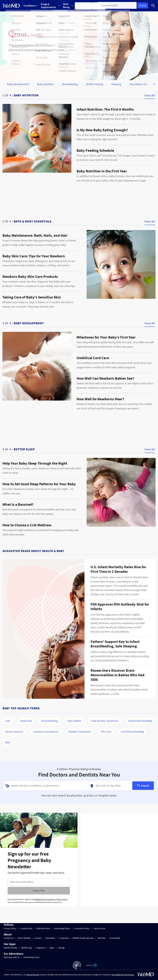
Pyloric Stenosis (14, 732)
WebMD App (27, 948)
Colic (8, 721)
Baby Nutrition (45, 84)
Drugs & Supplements (51, 6)
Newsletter (50, 938)
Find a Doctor (101, 6)
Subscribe (39, 891)
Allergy (62, 948)
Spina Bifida (74, 721)
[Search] (153, 6)
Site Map (101, 938)
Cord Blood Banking (132, 732)
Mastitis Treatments (80, 732)
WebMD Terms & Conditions (45, 899)
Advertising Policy (62, 928)
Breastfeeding (70, 84)
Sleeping (116, 84)
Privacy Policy (62, 899)
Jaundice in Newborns (46, 732)
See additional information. (123, 975)
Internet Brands (33, 975)
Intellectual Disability (140, 721)
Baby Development (18, 84)
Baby (52, 948)
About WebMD (24, 938)
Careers (38, 938)
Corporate (64, 938)
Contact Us (9, 938)
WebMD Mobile (10, 948)
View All (150, 95)
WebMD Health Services (83, 938)
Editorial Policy (43, 928)
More (114, 6)
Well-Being (69, 6)
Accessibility (115, 938)
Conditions (31, 6)
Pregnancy (41, 948)
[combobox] (46, 786)
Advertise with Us (12, 957)
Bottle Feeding (95, 84)
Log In (147, 6)
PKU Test (106, 732)
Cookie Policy (26, 928)
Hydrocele (26, 721)
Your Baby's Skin (139, 84)
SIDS (8, 742)
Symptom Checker (85, 6)
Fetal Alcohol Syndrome (105, 721)
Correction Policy (82, 928)
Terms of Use (99, 928)
